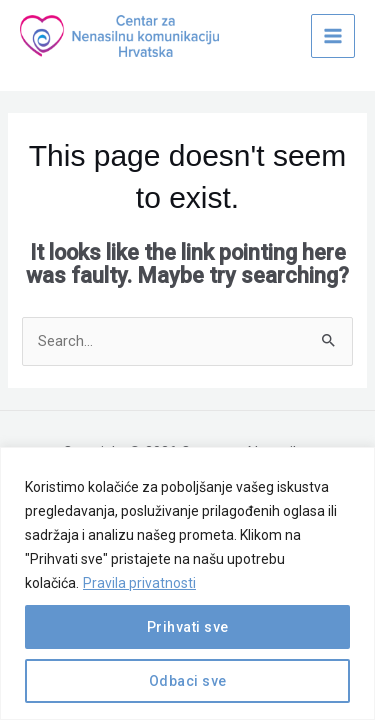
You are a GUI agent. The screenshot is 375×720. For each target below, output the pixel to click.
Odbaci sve (188, 681)
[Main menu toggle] (333, 36)
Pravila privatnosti (139, 583)
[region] (187, 583)
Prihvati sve (188, 627)
